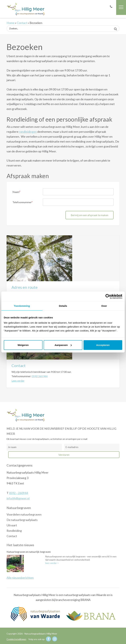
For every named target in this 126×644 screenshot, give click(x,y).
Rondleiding (14, 531)
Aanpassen (63, 345)
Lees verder (18, 381)
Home (10, 23)
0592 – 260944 (18, 493)
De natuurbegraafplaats (22, 520)
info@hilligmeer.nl (18, 498)
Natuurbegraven (19, 508)
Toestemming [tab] (22, 306)
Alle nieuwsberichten (20, 578)
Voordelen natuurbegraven (24, 514)
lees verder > (52, 563)
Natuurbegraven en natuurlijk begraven (29, 552)
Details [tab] (63, 306)
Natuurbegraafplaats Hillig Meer (26, 9)
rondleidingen (28, 132)
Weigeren (23, 345)
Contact (22, 23)
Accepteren (103, 345)
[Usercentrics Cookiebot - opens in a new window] (108, 296)
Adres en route (25, 287)
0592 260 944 (40, 376)
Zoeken (115, 28)
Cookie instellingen (16, 639)
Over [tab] (104, 306)
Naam (16, 192)
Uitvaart (12, 525)
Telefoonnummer (22, 202)
